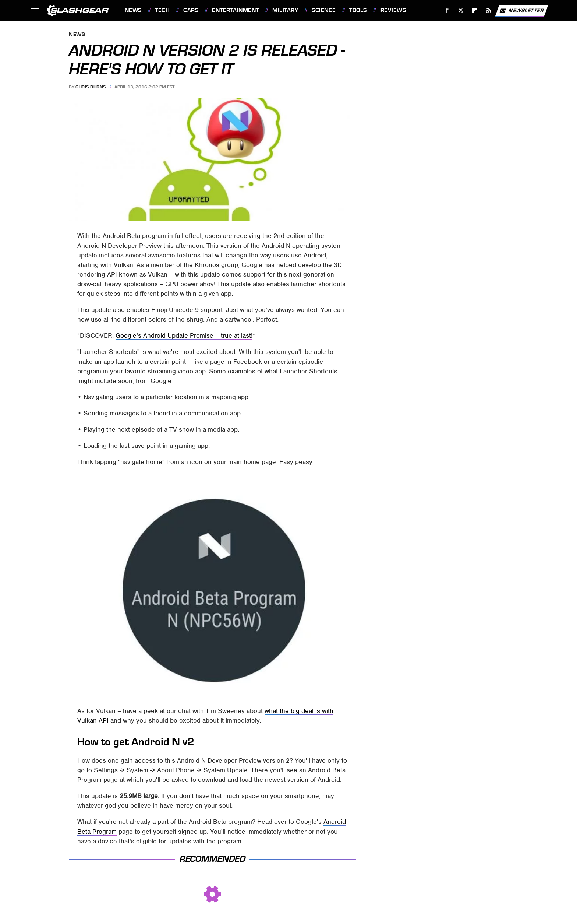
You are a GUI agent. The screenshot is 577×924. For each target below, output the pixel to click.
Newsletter (521, 11)
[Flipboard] (475, 10)
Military (285, 10)
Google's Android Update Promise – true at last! (184, 335)
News (133, 10)
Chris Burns (91, 87)
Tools (358, 10)
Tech (162, 10)
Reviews (393, 10)
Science (324, 10)
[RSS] (488, 10)
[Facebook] (447, 10)
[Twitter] (461, 10)
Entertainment (236, 10)
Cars (191, 10)
